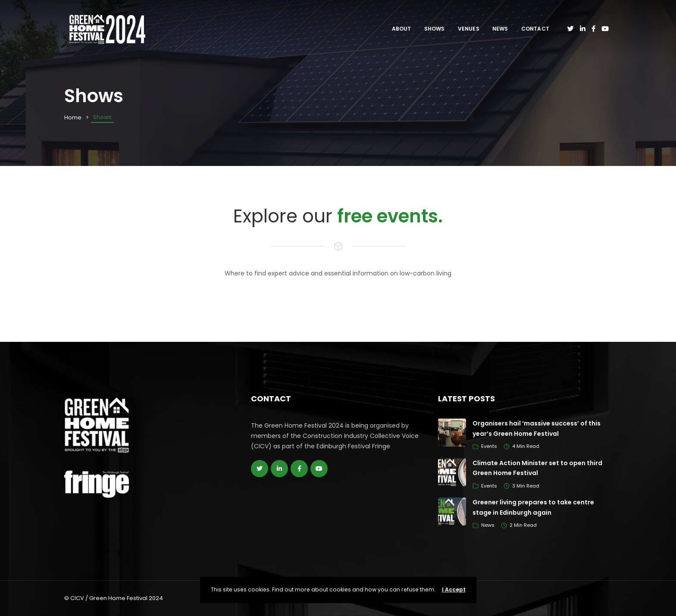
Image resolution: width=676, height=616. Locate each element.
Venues (469, 29)
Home (73, 117)
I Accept (454, 589)
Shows (435, 29)
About (402, 29)
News (500, 29)
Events (489, 446)
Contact (535, 29)
